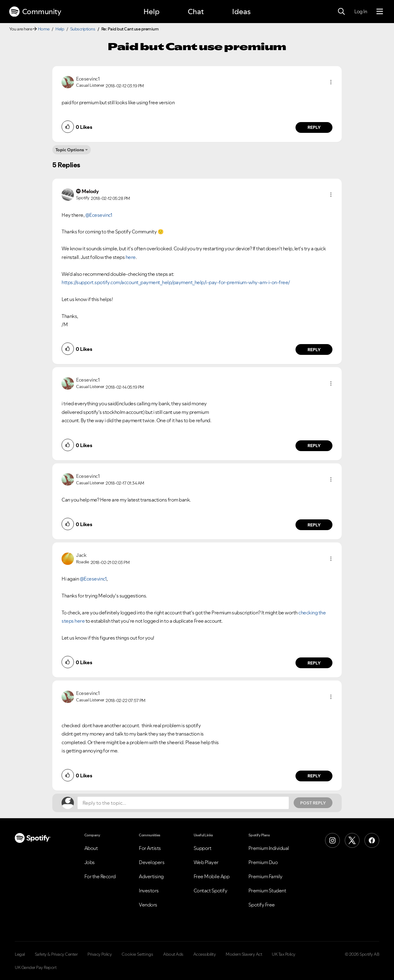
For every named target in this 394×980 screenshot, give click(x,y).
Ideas (241, 12)
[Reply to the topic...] (183, 803)
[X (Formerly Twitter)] (352, 840)
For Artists (150, 848)
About (91, 848)
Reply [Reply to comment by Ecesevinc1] (314, 127)
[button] (331, 82)
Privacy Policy (100, 954)
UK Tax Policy (284, 954)
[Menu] (380, 12)
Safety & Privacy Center (56, 954)
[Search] (341, 12)
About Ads (173, 954)
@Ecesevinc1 (99, 215)
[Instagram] (332, 840)
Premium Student (267, 891)
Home (44, 29)
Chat (196, 12)
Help (151, 12)
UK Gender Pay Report (36, 967)
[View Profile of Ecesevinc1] (88, 79)
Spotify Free (262, 905)
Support (203, 848)
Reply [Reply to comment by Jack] (314, 663)
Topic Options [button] (70, 150)
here (131, 257)
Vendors (148, 905)
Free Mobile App (212, 876)
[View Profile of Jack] (81, 555)
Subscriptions (83, 29)
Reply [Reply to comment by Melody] (314, 350)
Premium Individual (269, 848)
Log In (361, 11)
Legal (20, 954)
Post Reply (313, 803)
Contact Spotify (211, 891)
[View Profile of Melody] (90, 191)
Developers (152, 862)
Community (35, 12)
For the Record (100, 876)
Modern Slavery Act (244, 954)
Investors (149, 891)
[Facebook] (372, 840)
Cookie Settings (137, 954)
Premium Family (265, 876)
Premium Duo (263, 862)
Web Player (206, 862)
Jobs (90, 862)
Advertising (151, 876)
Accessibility (205, 954)
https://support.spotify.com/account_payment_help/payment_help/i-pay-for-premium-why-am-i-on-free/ (176, 282)
